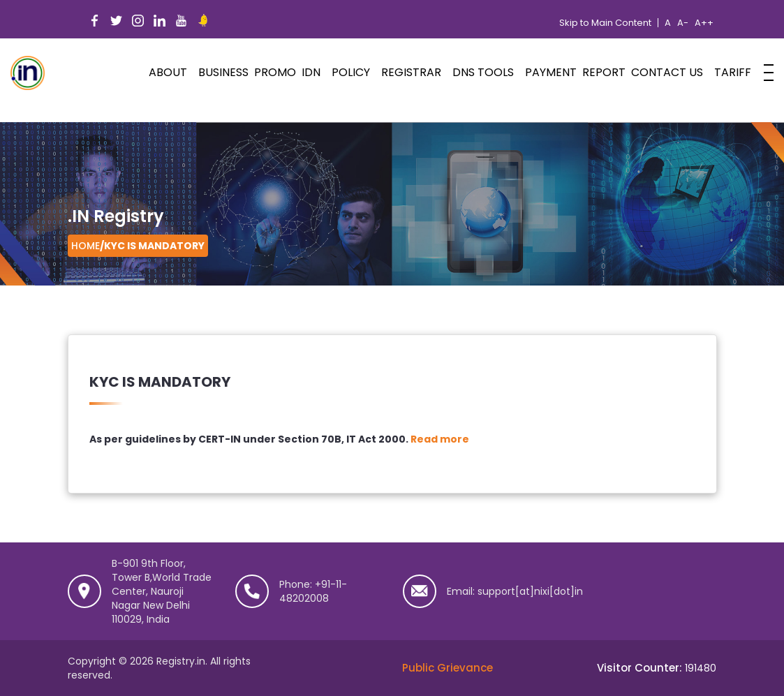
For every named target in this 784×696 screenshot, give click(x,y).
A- (683, 23)
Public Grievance (448, 668)
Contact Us (667, 72)
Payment (551, 72)
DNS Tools (483, 72)
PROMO (275, 72)
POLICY (351, 72)
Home (86, 246)
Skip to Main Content (605, 23)
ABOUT (168, 72)
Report (604, 72)
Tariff (733, 72)
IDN (311, 72)
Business (223, 72)
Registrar (411, 72)
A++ (704, 23)
